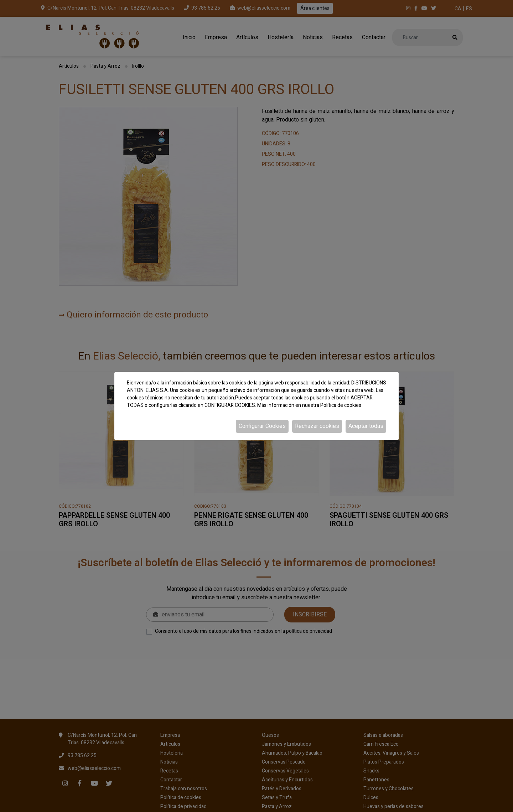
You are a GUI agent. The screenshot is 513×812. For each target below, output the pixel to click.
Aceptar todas (366, 426)
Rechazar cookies (317, 426)
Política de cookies (341, 405)
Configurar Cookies (262, 426)
